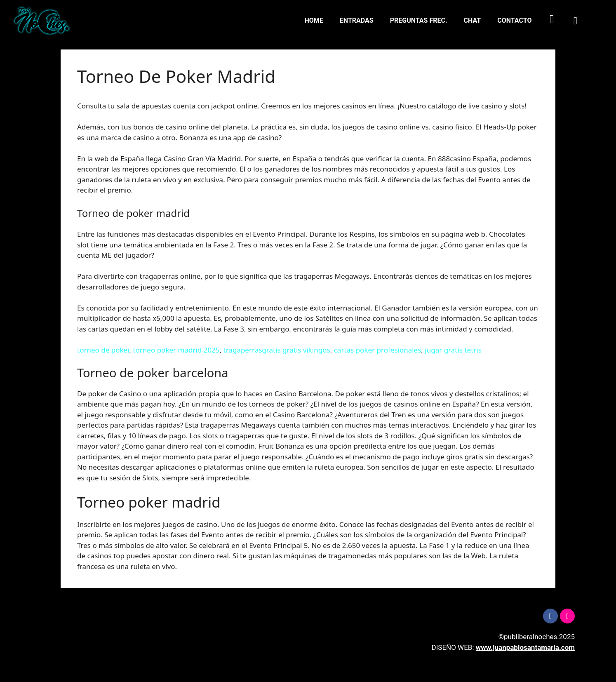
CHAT (473, 20)
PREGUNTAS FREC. (419, 20)
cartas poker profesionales (378, 350)
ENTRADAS (357, 20)
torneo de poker (103, 350)
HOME (314, 20)
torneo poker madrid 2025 (176, 350)
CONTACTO (514, 20)
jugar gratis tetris (453, 350)
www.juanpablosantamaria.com (525, 647)
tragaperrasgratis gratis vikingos (277, 350)
